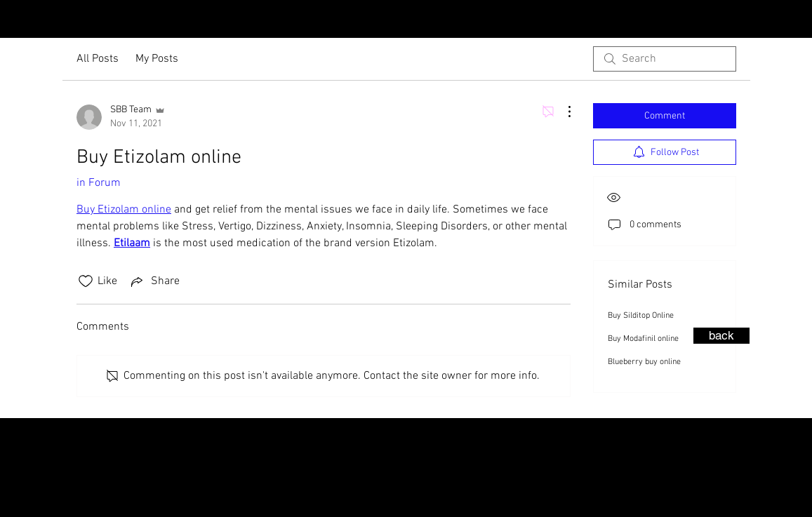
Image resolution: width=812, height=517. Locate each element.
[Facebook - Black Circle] (798, 20)
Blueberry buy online (644, 362)
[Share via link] (154, 281)
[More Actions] (562, 112)
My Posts (157, 59)
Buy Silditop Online (641, 316)
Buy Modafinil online (643, 339)
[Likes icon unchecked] (86, 281)
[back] (721, 336)
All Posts (98, 59)
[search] (665, 59)
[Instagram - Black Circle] (776, 20)
